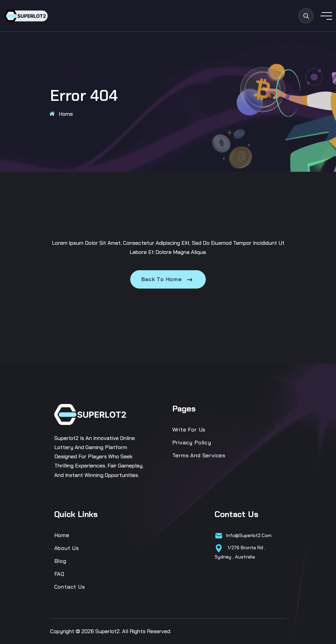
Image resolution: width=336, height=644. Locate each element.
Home (66, 114)
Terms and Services (199, 455)
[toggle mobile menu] (326, 16)
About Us (67, 548)
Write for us (189, 430)
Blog (60, 561)
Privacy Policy (192, 443)
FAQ (59, 574)
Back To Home (168, 279)
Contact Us (70, 587)
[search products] (306, 16)
